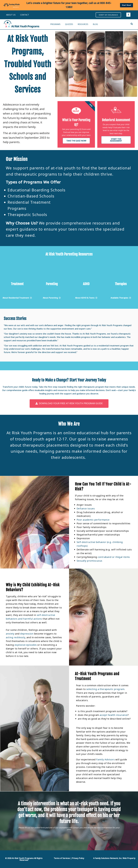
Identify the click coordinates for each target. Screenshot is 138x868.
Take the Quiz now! (76, 141)
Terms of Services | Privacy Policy (69, 858)
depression (27, 634)
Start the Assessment (116, 140)
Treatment (17, 284)
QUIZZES (69, 24)
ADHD (86, 284)
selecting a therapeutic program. (106, 689)
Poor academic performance (93, 520)
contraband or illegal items (114, 557)
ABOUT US (11, 15)
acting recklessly (16, 637)
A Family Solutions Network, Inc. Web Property (114, 858)
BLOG (95, 24)
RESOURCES (83, 24)
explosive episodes (26, 645)
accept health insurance (113, 715)
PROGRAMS (55, 24)
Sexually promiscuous (89, 561)
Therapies (121, 284)
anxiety (10, 634)
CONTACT (25, 15)
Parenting (52, 284)
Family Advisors (106, 759)
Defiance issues (86, 509)
